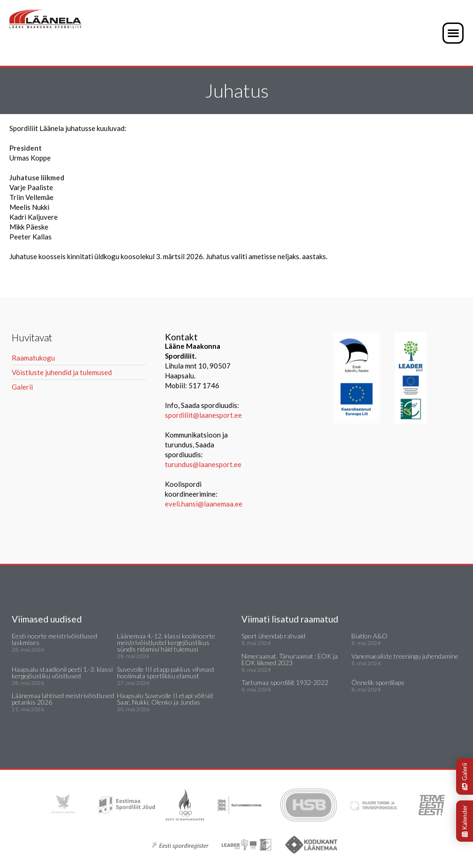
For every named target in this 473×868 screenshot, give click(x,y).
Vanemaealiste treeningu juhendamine (405, 656)
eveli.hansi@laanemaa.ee (204, 504)
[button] (453, 33)
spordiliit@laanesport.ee (203, 415)
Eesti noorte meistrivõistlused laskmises (54, 639)
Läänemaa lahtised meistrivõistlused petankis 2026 (63, 699)
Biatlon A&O (369, 636)
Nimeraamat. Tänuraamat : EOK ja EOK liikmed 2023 (290, 659)
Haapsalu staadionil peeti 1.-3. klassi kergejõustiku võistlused (62, 672)
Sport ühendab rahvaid (273, 636)
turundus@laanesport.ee (204, 464)
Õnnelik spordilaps (378, 682)
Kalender (465, 821)
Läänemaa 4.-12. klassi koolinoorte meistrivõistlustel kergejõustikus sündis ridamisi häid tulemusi (166, 642)
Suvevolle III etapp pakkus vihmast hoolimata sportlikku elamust (166, 672)
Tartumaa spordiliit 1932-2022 (285, 682)
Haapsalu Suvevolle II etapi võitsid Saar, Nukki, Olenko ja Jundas (165, 699)
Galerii (465, 776)
